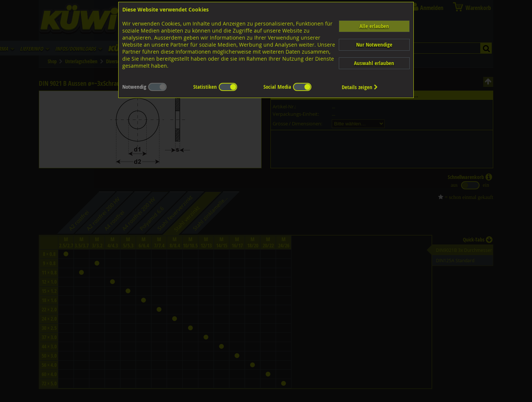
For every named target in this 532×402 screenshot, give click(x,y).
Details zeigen (360, 87)
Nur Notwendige (374, 45)
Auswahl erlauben (374, 63)
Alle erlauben (374, 26)
